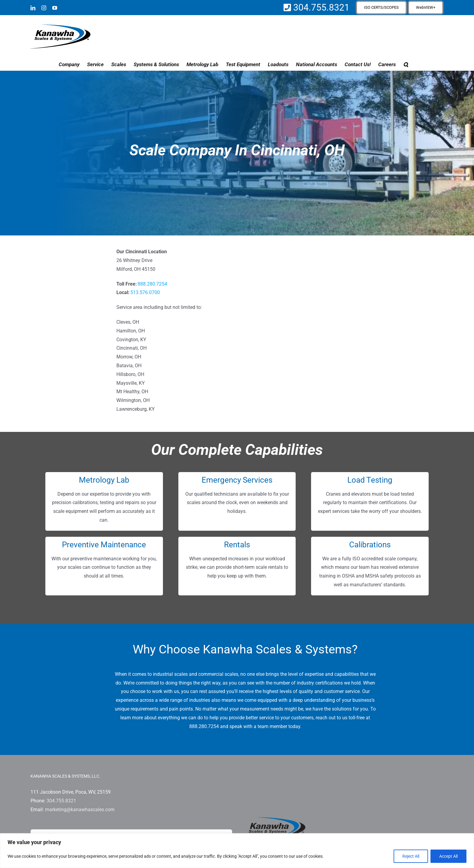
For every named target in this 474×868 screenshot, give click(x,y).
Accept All (448, 856)
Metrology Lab (104, 480)
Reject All (411, 856)
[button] (406, 64)
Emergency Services (237, 480)
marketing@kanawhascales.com (80, 810)
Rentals (237, 545)
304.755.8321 (320, 7)
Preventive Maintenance (104, 545)
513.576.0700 (145, 292)
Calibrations (370, 545)
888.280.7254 (152, 284)
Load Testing (370, 480)
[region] (237, 851)
